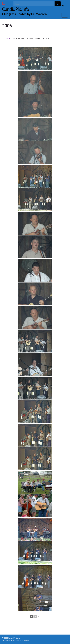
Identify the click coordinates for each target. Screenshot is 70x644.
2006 (8, 39)
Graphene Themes (22, 640)
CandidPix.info (16, 9)
